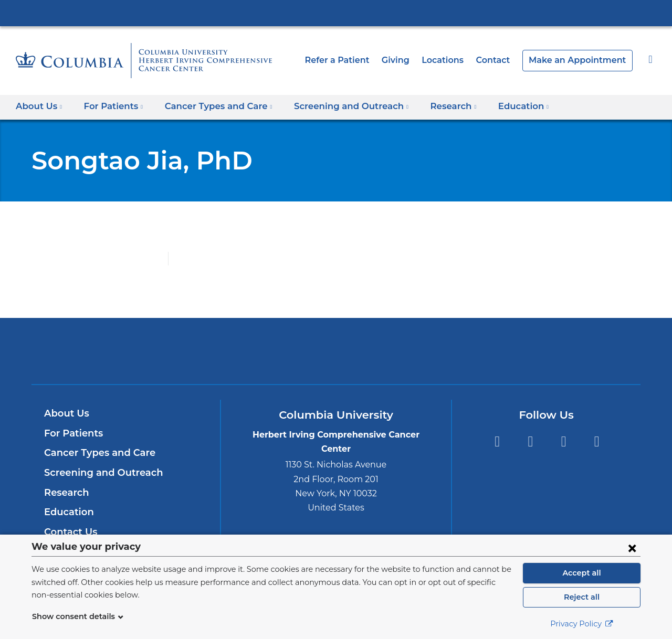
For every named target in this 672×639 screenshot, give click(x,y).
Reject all (581, 597)
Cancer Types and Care (96, 453)
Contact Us (69, 532)
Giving (412, 60)
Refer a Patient (356, 60)
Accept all (582, 573)
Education (67, 512)
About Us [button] (39, 106)
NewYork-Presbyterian (336, 358)
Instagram (597, 441)
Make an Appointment (583, 60)
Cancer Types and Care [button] (210, 106)
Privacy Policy (582, 624)
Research (65, 493)
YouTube (564, 441)
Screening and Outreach (99, 473)
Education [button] (498, 106)
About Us (65, 413)
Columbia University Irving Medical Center (336, 13)
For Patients (71, 433)
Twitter (530, 441)
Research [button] (432, 106)
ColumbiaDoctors (487, 351)
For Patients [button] (110, 106)
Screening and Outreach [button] (335, 106)
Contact (505, 60)
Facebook (497, 441)
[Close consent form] (632, 548)
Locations (458, 60)
